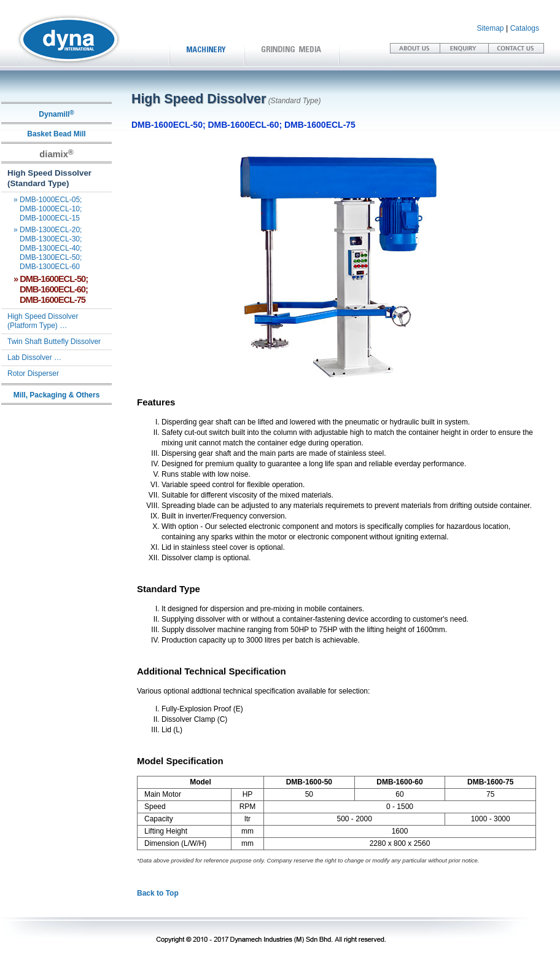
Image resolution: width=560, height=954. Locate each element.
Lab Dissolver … (34, 358)
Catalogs (525, 28)
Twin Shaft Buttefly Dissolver (54, 342)
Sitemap (491, 28)
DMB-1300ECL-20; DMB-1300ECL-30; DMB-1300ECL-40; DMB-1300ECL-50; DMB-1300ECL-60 (41, 248)
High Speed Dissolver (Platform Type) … (40, 321)
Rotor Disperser (33, 373)
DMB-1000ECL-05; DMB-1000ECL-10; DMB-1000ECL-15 (41, 209)
